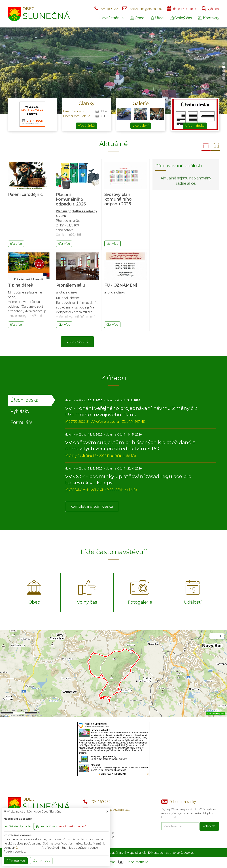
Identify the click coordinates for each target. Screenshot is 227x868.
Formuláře (21, 423)
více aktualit (77, 342)
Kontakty (209, 18)
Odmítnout (41, 861)
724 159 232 (109, 9)
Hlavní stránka (111, 18)
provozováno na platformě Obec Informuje (114, 862)
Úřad (157, 18)
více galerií (141, 126)
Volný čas (181, 18)
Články (86, 103)
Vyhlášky (20, 411)
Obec (137, 18)
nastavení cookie (28, 848)
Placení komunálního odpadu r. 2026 (79, 116)
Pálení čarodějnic (74, 111)
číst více (16, 244)
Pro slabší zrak (114, 853)
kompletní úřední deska (92, 506)
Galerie (141, 103)
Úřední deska (195, 126)
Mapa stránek (136, 853)
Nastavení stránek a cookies (171, 853)
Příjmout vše (16, 861)
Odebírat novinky (183, 802)
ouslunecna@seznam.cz (146, 9)
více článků (86, 126)
